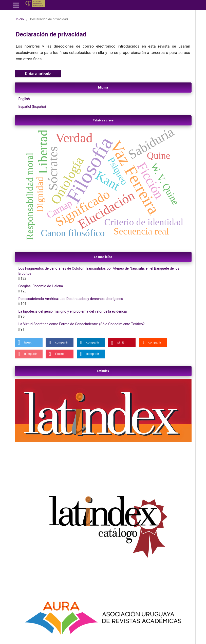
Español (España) (32, 106)
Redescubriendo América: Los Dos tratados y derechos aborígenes (71, 299)
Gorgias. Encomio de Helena (41, 286)
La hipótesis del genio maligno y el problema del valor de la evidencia (73, 311)
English (24, 99)
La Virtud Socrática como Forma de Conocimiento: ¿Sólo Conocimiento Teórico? (82, 324)
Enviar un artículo (38, 73)
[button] (29, 343)
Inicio (20, 19)
